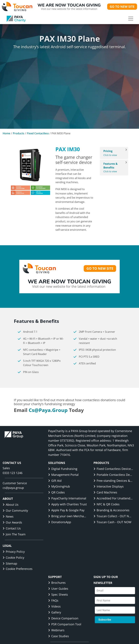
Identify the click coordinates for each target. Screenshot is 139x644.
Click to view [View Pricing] (112, 153)
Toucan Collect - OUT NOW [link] (113, 516)
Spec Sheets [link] (58, 594)
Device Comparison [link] (63, 618)
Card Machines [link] (105, 492)
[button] (131, 18)
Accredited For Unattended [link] (113, 498)
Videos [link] (54, 606)
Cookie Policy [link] (13, 558)
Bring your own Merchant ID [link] (68, 516)
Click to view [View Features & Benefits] (112, 167)
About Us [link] (11, 505)
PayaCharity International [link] (67, 498)
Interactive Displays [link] (109, 486)
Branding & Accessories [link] (111, 510)
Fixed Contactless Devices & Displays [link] (113, 469)
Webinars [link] (56, 630)
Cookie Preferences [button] (18, 569)
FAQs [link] (53, 600)
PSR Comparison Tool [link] (65, 624)
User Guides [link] (58, 589)
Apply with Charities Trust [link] (67, 504)
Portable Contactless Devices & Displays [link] (113, 475)
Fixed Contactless (38, 133)
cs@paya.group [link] (48, 410)
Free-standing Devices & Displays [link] (113, 481)
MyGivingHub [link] (59, 486)
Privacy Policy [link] (14, 552)
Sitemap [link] (10, 563)
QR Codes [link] (56, 492)
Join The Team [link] (14, 534)
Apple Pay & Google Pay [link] (66, 510)
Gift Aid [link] (55, 481)
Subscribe (105, 620)
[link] (16, 18)
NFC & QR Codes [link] (107, 504)
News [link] (8, 516)
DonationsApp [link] (60, 522)
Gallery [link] (55, 612)
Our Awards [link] (12, 522)
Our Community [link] (15, 510)
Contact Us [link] (12, 528)
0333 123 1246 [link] (13, 473)
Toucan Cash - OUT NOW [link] (112, 522)
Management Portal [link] (63, 475)
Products (19, 133)
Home (6, 133)
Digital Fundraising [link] (63, 469)
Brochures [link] (57, 583)
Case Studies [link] (59, 636)
